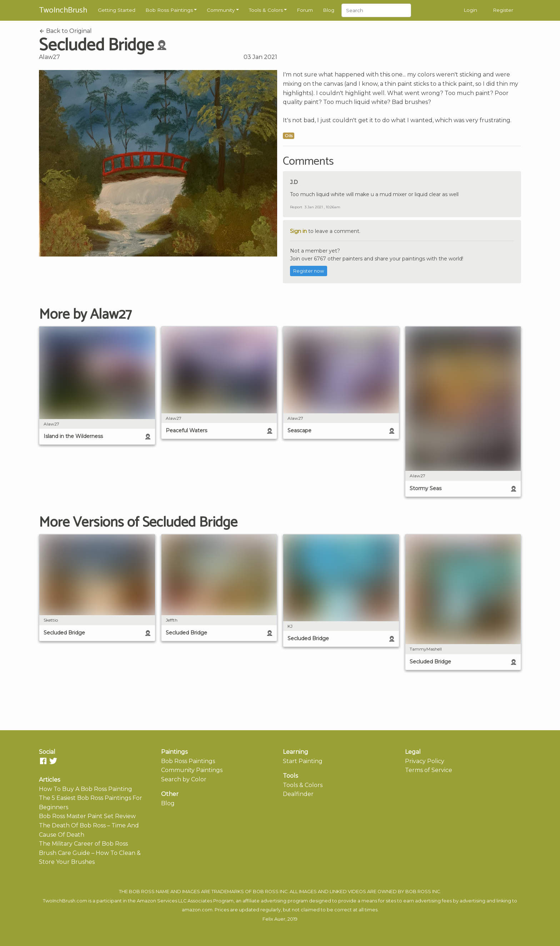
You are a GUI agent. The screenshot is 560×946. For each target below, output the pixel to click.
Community (221, 10)
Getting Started (117, 10)
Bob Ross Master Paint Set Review (87, 816)
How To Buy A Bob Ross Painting (86, 789)
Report (296, 207)
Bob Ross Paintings (169, 10)
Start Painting (303, 761)
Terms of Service (429, 770)
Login (470, 10)
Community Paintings (192, 770)
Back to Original (65, 31)
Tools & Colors (266, 10)
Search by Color (184, 779)
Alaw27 (49, 57)
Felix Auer (274, 919)
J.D (294, 182)
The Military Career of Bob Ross (83, 844)
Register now (309, 271)
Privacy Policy (425, 761)
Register (503, 10)
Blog (329, 10)
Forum (305, 10)
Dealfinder (298, 794)
